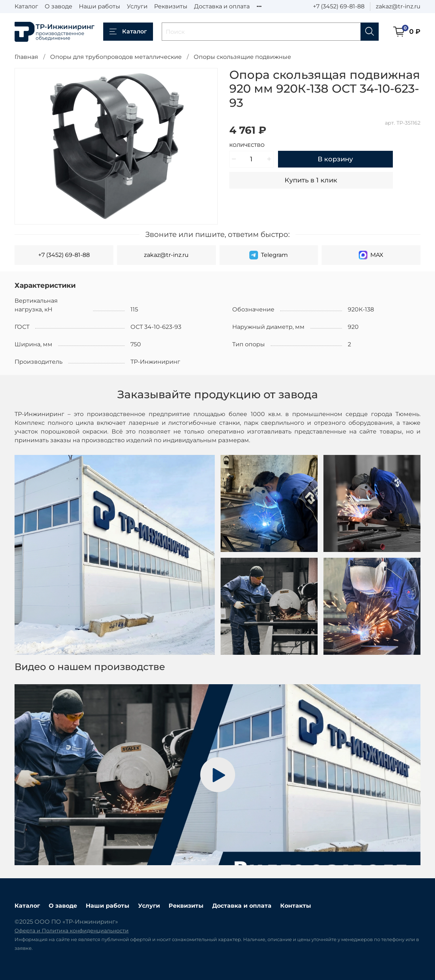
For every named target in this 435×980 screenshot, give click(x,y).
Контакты (296, 906)
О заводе (59, 6)
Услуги (137, 6)
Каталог (26, 6)
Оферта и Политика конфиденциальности (72, 931)
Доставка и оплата (222, 6)
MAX (371, 255)
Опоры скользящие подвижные (242, 57)
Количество (247, 145)
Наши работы (100, 6)
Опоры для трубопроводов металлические (116, 57)
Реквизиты (171, 6)
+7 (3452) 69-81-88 (339, 6)
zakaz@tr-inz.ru (398, 6)
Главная (26, 57)
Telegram (269, 255)
